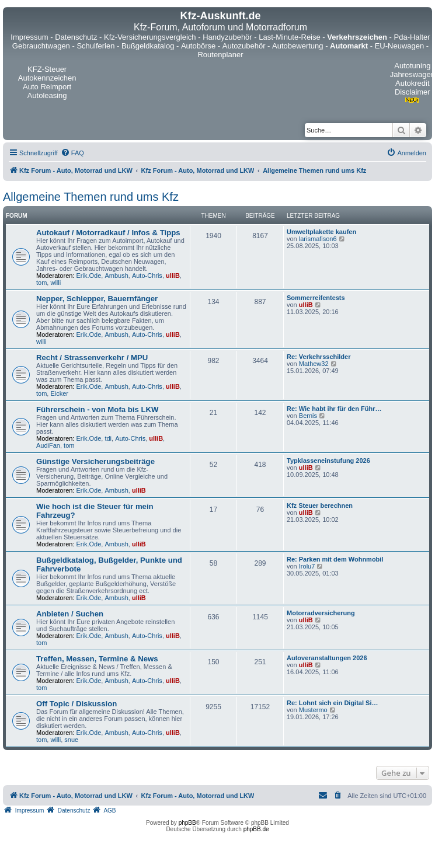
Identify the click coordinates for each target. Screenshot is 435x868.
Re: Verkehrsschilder (319, 357)
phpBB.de (256, 829)
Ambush (116, 276)
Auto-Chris (147, 276)
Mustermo (313, 710)
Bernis (308, 416)
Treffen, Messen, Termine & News (97, 659)
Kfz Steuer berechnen (320, 506)
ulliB (173, 276)
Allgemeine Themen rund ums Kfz (91, 197)
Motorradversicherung (321, 613)
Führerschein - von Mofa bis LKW (98, 409)
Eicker (59, 393)
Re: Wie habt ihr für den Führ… (334, 409)
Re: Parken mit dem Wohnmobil (335, 559)
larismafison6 (318, 239)
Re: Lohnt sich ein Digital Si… (332, 703)
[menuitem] (72, 153)
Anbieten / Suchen (70, 614)
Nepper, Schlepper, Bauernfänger (97, 299)
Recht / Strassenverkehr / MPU (92, 358)
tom (41, 283)
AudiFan (48, 445)
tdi (108, 438)
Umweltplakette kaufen (321, 232)
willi (55, 283)
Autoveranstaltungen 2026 (327, 658)
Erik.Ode (89, 276)
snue (71, 740)
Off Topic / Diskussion (76, 704)
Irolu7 (307, 566)
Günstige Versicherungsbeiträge (95, 461)
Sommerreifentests (316, 298)
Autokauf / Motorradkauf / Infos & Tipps (108, 233)
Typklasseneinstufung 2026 (328, 461)
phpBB (187, 823)
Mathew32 (314, 364)
